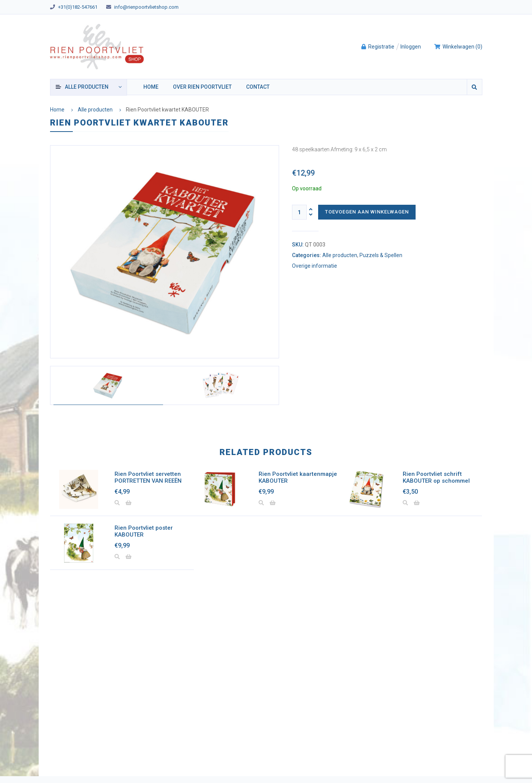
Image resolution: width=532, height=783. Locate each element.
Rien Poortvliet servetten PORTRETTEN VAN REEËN (148, 477)
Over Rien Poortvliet (202, 87)
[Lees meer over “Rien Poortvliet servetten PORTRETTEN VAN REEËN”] (129, 503)
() (458, 47)
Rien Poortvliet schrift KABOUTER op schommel (436, 477)
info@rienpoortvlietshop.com (146, 7)
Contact (258, 87)
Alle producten (95, 110)
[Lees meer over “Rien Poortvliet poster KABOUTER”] (129, 557)
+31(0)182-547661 (78, 7)
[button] (273, 503)
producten (87, 87)
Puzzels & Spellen (381, 255)
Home (151, 87)
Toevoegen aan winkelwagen (367, 212)
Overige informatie (315, 266)
